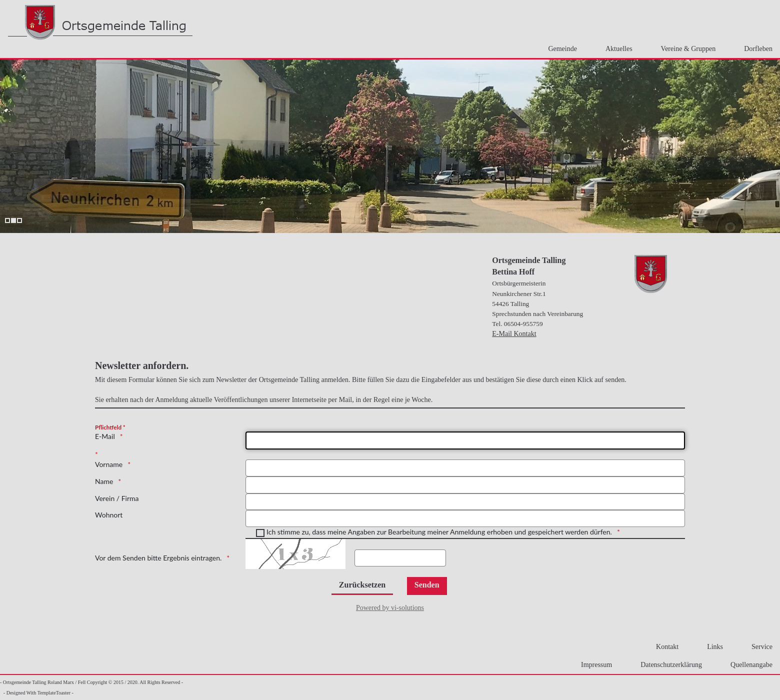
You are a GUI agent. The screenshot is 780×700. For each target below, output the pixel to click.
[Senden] (427, 586)
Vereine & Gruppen (685, 49)
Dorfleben (755, 49)
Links (712, 647)
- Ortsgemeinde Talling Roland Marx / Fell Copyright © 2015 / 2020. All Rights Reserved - (91, 682)
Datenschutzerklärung (668, 665)
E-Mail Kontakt (514, 334)
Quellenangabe (748, 665)
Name (104, 481)
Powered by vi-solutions (390, 608)
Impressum (593, 665)
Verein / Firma (117, 498)
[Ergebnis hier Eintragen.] (400, 558)
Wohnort (109, 515)
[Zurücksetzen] (362, 586)
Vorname (109, 464)
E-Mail (105, 436)
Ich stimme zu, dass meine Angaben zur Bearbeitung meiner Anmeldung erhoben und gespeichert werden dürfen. (439, 532)
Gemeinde (559, 49)
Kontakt (664, 647)
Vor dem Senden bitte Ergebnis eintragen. (158, 558)
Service (759, 647)
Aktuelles (616, 49)
